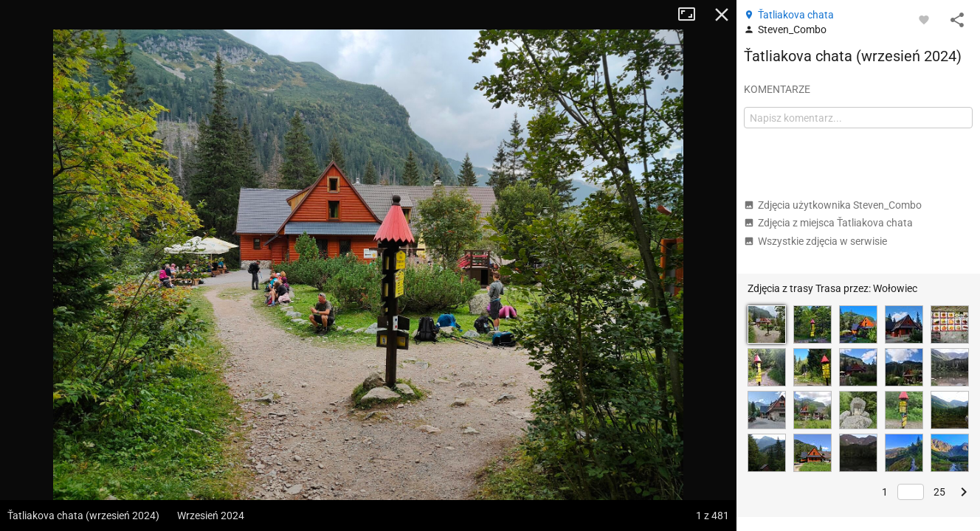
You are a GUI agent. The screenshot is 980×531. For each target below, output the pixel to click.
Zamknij (722, 15)
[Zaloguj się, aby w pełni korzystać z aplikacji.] (924, 19)
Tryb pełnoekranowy (692, 15)
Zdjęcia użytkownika (833, 205)
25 (939, 492)
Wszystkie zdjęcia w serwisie (815, 241)
